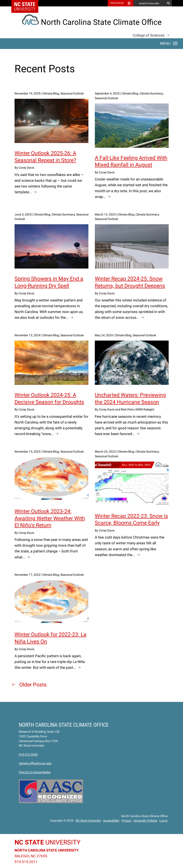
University (48, 842)
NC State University (88, 821)
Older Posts (33, 685)
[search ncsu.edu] (149, 3)
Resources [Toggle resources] (117, 3)
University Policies (145, 821)
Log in (164, 821)
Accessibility (111, 821)
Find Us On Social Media (35, 772)
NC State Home (28, 3)
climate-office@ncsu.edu (35, 763)
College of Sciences (149, 35)
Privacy (126, 821)
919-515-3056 (28, 754)
